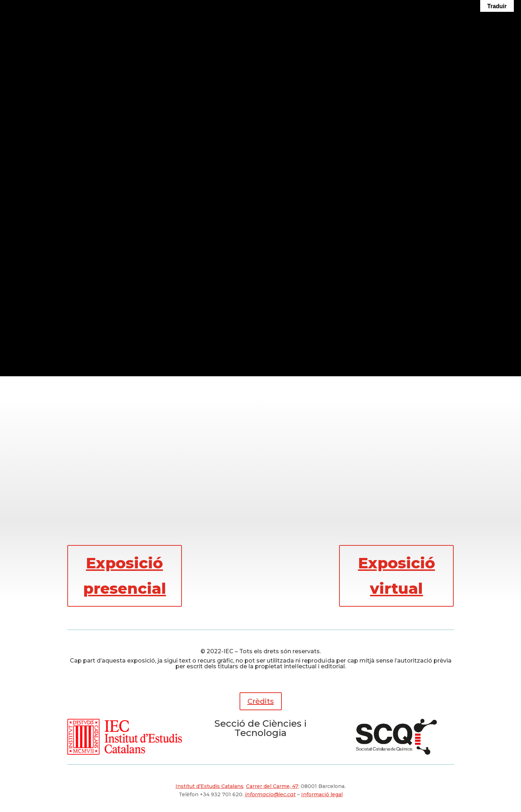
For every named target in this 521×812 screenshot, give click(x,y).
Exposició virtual (397, 576)
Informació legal (322, 794)
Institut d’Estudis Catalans (209, 786)
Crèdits (261, 701)
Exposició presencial (125, 576)
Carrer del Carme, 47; (273, 786)
